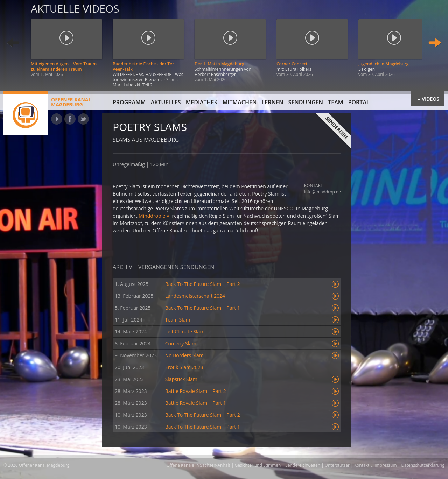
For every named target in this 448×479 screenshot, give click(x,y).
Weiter (435, 43)
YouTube (57, 119)
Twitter (83, 119)
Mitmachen (240, 102)
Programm (129, 102)
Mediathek (202, 102)
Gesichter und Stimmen (258, 465)
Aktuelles (166, 102)
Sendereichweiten (303, 465)
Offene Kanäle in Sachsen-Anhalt (198, 465)
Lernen (273, 102)
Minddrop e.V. (155, 216)
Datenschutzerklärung (423, 465)
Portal (359, 102)
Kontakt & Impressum (376, 465)
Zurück (13, 43)
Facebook (70, 119)
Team (335, 102)
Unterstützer (337, 465)
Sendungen (306, 102)
